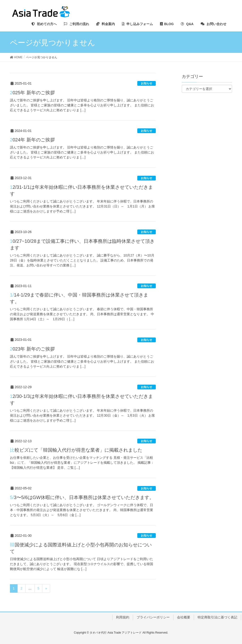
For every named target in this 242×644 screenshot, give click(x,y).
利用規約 (123, 617)
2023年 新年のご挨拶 (32, 349)
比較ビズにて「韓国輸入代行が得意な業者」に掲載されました (76, 450)
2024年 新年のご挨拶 (32, 140)
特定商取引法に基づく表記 (217, 617)
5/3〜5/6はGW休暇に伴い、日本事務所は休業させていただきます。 (82, 497)
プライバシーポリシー (153, 617)
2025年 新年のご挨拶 (32, 93)
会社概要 (184, 617)
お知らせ (147, 83)
